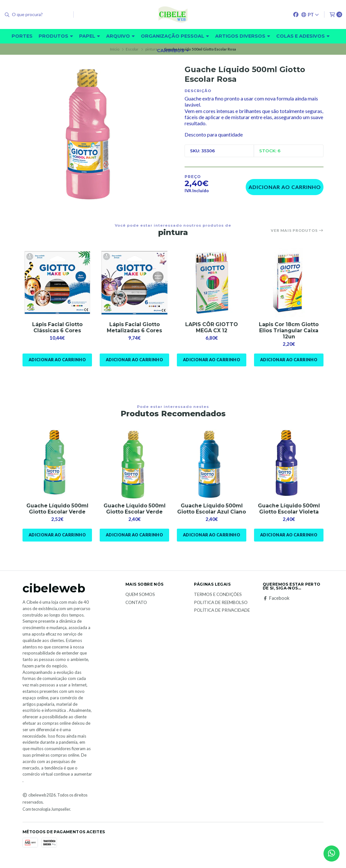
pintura (151, 49)
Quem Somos (140, 601)
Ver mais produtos (297, 231)
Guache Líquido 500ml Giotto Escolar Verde (57, 509)
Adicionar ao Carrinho (285, 187)
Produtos (56, 36)
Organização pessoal (175, 36)
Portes (22, 36)
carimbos (173, 51)
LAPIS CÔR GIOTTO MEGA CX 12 (212, 327)
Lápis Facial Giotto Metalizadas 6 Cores (135, 327)
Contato (136, 609)
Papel (90, 36)
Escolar (132, 49)
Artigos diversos (243, 36)
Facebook (276, 605)
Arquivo (120, 36)
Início (115, 49)
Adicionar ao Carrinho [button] (57, 360)
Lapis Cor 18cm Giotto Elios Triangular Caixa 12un (289, 330)
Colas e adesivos (303, 36)
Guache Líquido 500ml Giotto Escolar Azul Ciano (212, 512)
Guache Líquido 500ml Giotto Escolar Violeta (289, 509)
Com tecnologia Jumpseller (46, 816)
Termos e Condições (218, 601)
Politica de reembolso (221, 609)
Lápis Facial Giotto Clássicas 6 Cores (57, 327)
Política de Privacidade (222, 617)
